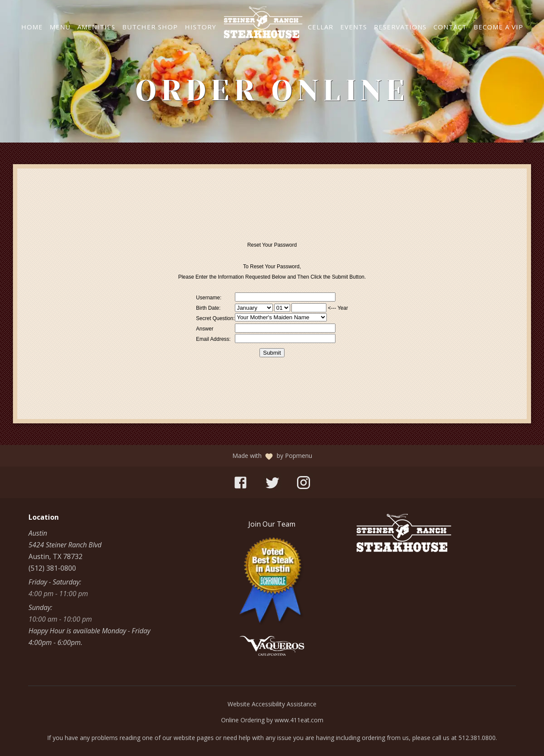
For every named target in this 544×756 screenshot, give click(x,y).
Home (32, 27)
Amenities (96, 27)
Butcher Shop (150, 27)
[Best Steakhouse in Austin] (272, 623)
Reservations (400, 27)
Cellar (321, 27)
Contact (450, 27)
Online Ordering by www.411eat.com (272, 720)
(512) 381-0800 (52, 568)
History (201, 27)
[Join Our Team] (272, 524)
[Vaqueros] (272, 653)
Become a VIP (498, 27)
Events (354, 27)
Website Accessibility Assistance (272, 704)
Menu (60, 27)
